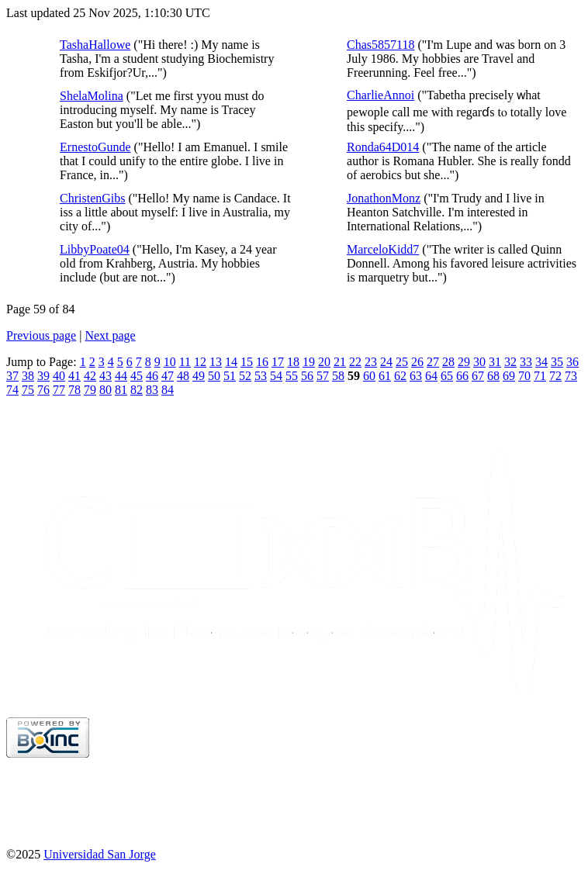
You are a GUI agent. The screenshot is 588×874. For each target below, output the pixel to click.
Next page (110, 335)
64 (431, 376)
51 (230, 376)
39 (43, 376)
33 (526, 362)
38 (28, 376)
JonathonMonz (384, 198)
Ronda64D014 (383, 147)
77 (59, 390)
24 (386, 362)
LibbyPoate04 (95, 249)
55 (292, 376)
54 (276, 376)
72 (555, 376)
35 (557, 362)
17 (278, 362)
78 (74, 390)
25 (402, 362)
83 (152, 390)
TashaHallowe (95, 45)
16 (262, 362)
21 (340, 362)
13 (216, 362)
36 (572, 362)
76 (43, 390)
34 (541, 362)
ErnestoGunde (95, 147)
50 (214, 376)
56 (307, 376)
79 (90, 390)
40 (59, 376)
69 (509, 376)
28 (448, 362)
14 (231, 362)
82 (137, 390)
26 (417, 362)
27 (433, 362)
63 (416, 376)
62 (400, 376)
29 (464, 362)
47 (168, 376)
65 (447, 376)
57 (323, 376)
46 (152, 376)
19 (309, 362)
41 (74, 376)
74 (12, 390)
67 (478, 376)
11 (185, 362)
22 (355, 362)
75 (28, 390)
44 (121, 376)
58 (338, 376)
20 (324, 362)
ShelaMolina (92, 96)
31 (495, 362)
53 (261, 376)
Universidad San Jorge (100, 854)
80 (105, 390)
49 (199, 376)
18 (293, 362)
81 (121, 390)
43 (105, 376)
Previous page (41, 335)
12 (200, 362)
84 (168, 390)
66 (462, 376)
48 (183, 376)
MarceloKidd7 (383, 249)
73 (571, 376)
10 (170, 362)
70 (524, 376)
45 (137, 376)
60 (369, 376)
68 (493, 376)
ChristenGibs (92, 198)
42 (90, 376)
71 (540, 376)
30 (479, 362)
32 (510, 362)
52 (245, 376)
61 (385, 376)
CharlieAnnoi (380, 95)
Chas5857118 (380, 45)
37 (12, 376)
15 (247, 362)
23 (371, 362)
